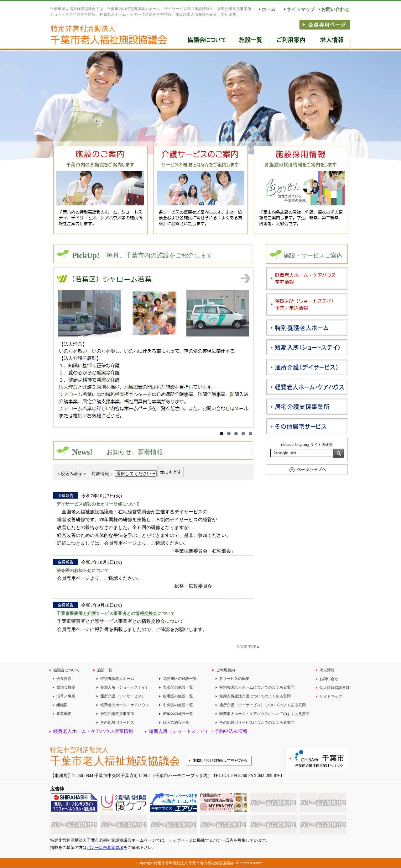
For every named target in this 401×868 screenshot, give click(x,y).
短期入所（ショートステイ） (125, 687)
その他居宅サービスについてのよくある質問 (257, 722)
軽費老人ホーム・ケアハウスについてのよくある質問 (264, 714)
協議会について (66, 670)
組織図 (62, 705)
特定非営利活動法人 (117, 757)
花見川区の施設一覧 (180, 679)
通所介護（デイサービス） (123, 696)
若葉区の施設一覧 (178, 714)
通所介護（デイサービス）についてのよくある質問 (263, 705)
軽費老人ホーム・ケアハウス (125, 705)
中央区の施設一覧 (178, 705)
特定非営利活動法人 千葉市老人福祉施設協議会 (194, 863)
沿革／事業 (66, 696)
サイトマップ (301, 9)
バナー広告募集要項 (105, 847)
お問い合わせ (335, 9)
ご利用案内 (291, 42)
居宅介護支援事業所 (117, 714)
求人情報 (332, 42)
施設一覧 (251, 42)
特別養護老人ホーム (117, 679)
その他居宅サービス (117, 722)
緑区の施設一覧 (176, 722)
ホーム (269, 9)
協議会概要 (66, 687)
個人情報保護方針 (335, 688)
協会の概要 (207, 42)
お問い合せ (329, 679)
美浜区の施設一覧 (178, 687)
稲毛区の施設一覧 (178, 696)
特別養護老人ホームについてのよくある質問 (257, 687)
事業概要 (64, 714)
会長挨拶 (64, 679)
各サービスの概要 (234, 679)
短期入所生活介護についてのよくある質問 (255, 696)
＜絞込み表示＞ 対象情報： (85, 474)
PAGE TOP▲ (249, 646)
